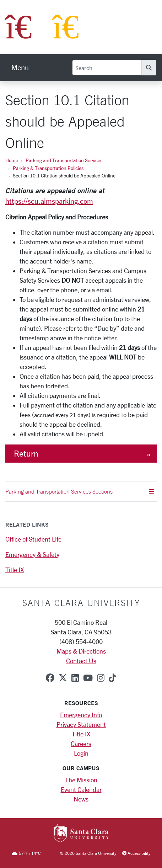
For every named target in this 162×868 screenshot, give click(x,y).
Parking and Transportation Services (64, 160)
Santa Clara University (81, 603)
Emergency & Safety (32, 554)
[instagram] (101, 678)
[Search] (107, 68)
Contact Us (81, 661)
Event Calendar (81, 789)
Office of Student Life (33, 539)
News (81, 799)
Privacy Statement (81, 724)
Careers (81, 744)
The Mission (81, 780)
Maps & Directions (81, 651)
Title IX (15, 570)
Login (81, 753)
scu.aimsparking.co (57, 201)
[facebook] (50, 678)
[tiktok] (112, 678)
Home (12, 160)
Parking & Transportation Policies (48, 168)
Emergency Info (81, 715)
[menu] (20, 68)
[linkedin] (75, 678)
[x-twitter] (63, 678)
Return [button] (26, 454)
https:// (17, 201)
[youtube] (88, 678)
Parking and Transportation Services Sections (80, 491)
